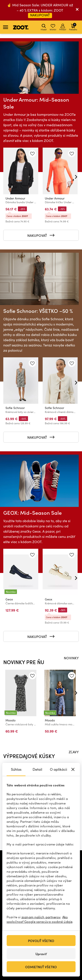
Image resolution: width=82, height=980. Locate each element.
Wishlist (53, 27)
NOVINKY (71, 658)
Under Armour (15, 198)
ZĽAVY (74, 752)
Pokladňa (73, 27)
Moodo (10, 720)
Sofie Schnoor (15, 408)
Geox (9, 599)
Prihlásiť (63, 27)
